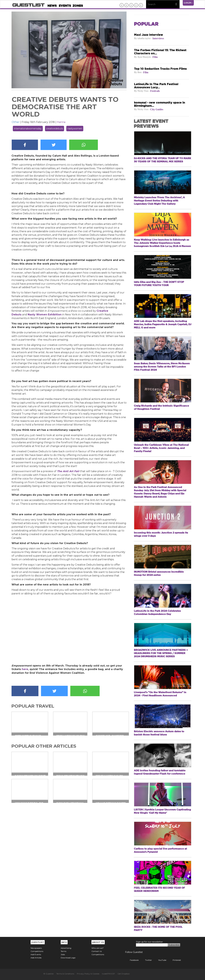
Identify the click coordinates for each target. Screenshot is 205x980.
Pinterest (174, 960)
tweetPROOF (108, 974)
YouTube (160, 960)
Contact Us (97, 951)
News (52, 6)
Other (16, 122)
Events (65, 6)
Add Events (36, 954)
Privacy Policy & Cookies (88, 974)
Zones (78, 6)
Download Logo (68, 958)
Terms (64, 951)
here (25, 669)
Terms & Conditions (65, 974)
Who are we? (98, 948)
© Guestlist (49, 974)
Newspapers (36, 948)
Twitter (146, 960)
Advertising (66, 948)
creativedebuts (55, 129)
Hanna (61, 122)
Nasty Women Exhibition (45, 315)
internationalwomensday (28, 129)
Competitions (37, 951)
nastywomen (75, 129)
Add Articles (36, 958)
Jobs (63, 954)
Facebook (132, 960)
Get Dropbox (124, 974)
